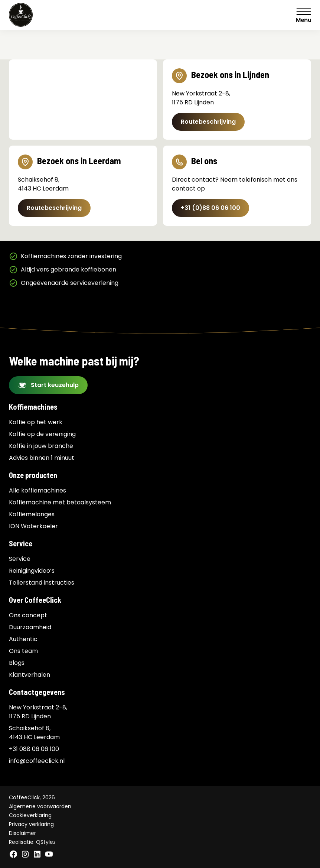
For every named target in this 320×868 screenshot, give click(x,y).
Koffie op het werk (36, 422)
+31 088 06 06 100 (34, 749)
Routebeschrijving (208, 122)
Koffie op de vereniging (42, 434)
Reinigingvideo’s (32, 571)
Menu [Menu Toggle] (304, 15)
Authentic (23, 639)
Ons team (23, 651)
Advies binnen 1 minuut (42, 458)
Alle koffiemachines (37, 490)
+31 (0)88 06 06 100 (210, 208)
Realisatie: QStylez (32, 842)
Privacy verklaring (31, 824)
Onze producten (33, 475)
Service (21, 543)
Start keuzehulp (55, 385)
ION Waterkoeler (33, 526)
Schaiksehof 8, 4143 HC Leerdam (34, 733)
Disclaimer (22, 833)
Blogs (17, 663)
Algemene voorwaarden (40, 806)
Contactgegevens (37, 692)
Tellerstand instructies (42, 583)
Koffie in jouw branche (41, 446)
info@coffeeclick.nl (37, 761)
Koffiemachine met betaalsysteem (60, 502)
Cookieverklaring (30, 815)
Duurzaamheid (30, 627)
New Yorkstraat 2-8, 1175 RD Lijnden (38, 712)
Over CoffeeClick (35, 600)
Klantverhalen (30, 675)
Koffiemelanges (32, 514)
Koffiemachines (33, 407)
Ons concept (28, 615)
